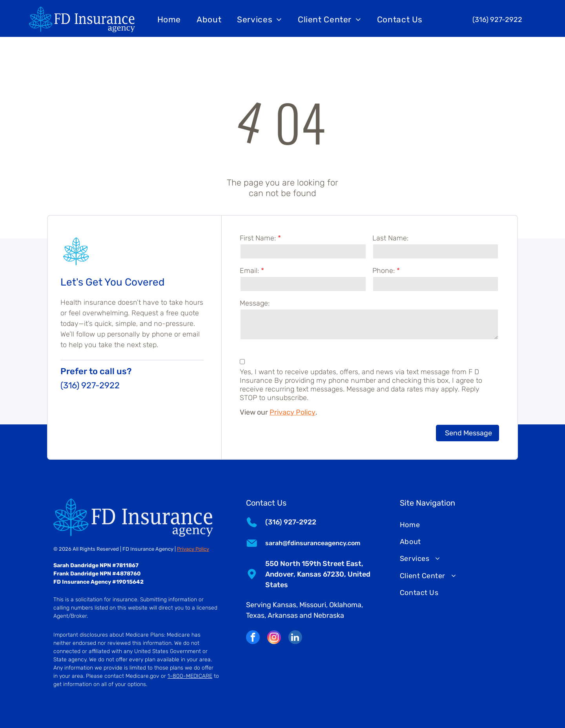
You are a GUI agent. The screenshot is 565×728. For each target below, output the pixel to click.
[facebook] (253, 638)
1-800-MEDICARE (190, 676)
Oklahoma (345, 605)
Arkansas (283, 615)
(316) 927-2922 (90, 385)
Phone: (384, 271)
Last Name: (390, 238)
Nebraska (329, 615)
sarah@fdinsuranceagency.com (313, 543)
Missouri (313, 605)
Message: (255, 303)
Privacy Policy (293, 412)
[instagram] (274, 638)
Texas (255, 615)
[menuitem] (169, 19)
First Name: (258, 238)
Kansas (284, 605)
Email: (249, 271)
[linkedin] (295, 638)
